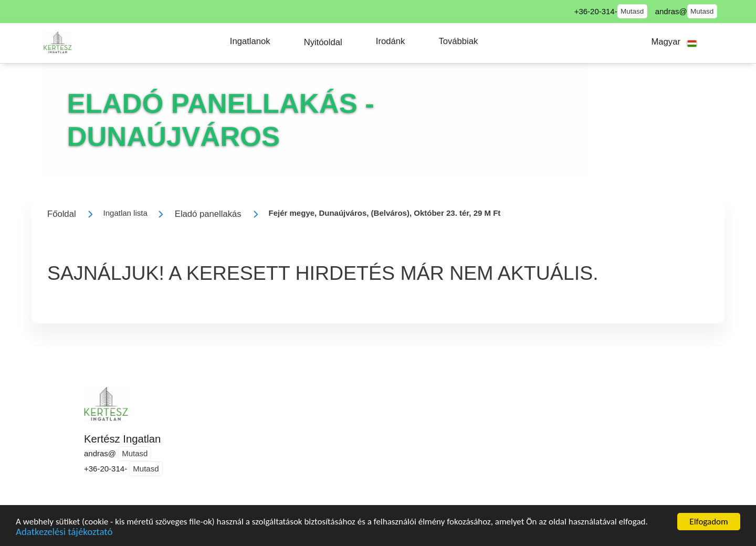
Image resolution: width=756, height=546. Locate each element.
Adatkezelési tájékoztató (64, 533)
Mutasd (632, 11)
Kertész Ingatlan (122, 439)
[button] (250, 41)
